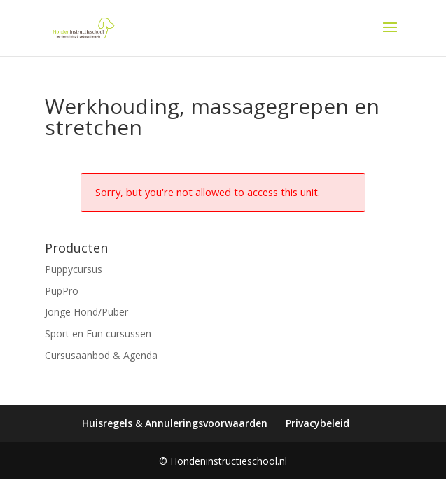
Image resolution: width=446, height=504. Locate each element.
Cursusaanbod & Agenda (101, 355)
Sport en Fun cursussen (98, 334)
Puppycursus (74, 269)
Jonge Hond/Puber (86, 312)
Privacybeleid (318, 423)
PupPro (62, 291)
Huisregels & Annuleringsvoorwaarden (175, 423)
